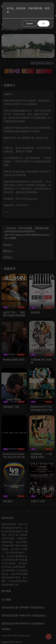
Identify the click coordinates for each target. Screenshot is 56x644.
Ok (44, 24)
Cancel (30, 24)
